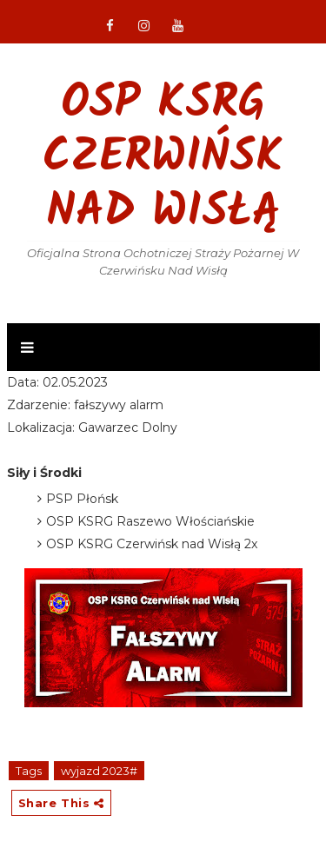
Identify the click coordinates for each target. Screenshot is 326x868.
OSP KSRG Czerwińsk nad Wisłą (163, 159)
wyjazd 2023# (99, 771)
